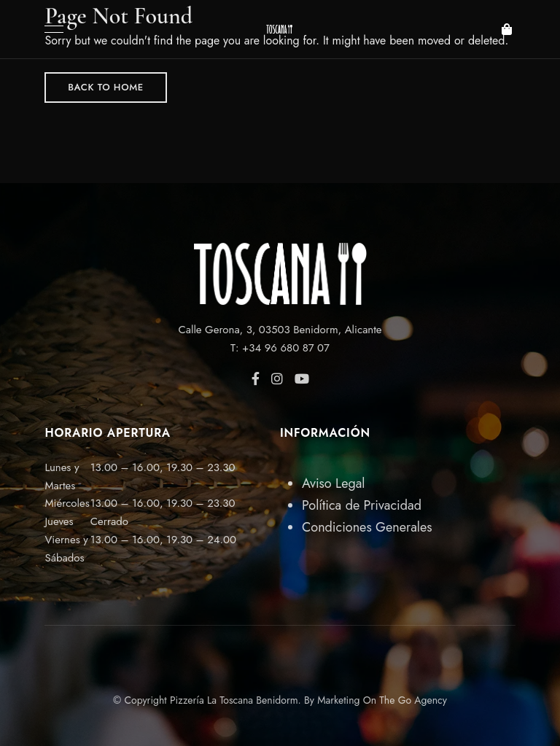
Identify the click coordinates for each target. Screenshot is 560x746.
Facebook (256, 378)
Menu (50, 29)
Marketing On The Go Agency (382, 700)
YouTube (302, 378)
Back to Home (106, 87)
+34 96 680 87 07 (286, 348)
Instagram (277, 378)
